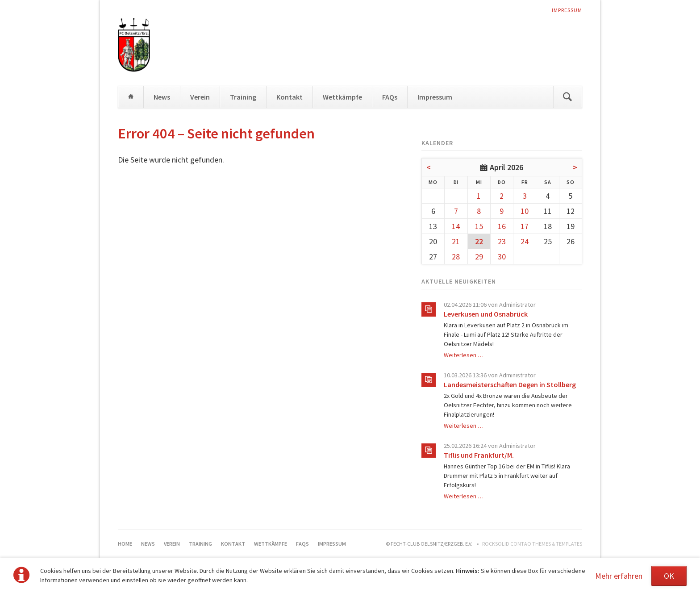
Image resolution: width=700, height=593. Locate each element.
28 (456, 257)
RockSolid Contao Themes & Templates (532, 544)
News (162, 97)
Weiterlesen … (464, 355)
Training (243, 97)
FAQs (390, 97)
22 (479, 241)
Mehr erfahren (619, 576)
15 (479, 226)
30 (502, 257)
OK (669, 576)
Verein (200, 97)
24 (525, 241)
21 (456, 241)
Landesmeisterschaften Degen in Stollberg (510, 384)
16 (502, 226)
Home (131, 97)
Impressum (567, 10)
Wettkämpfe (342, 97)
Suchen (567, 97)
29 (479, 257)
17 (525, 226)
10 (525, 211)
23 (502, 241)
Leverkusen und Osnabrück (486, 314)
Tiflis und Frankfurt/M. (479, 455)
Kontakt (290, 97)
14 (456, 226)
